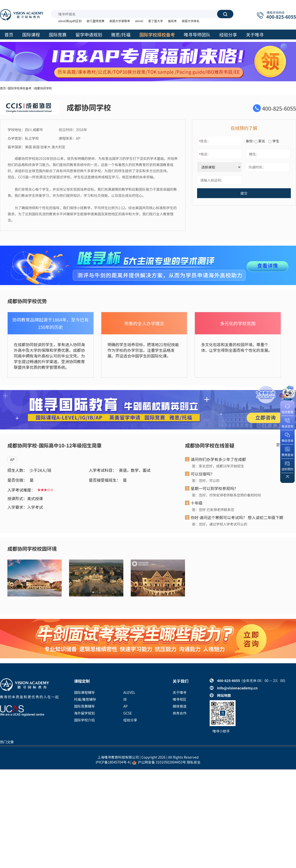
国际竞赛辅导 (84, 706)
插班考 (172, 21)
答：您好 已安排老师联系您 (213, 510)
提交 (244, 193)
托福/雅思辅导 (85, 699)
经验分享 (130, 720)
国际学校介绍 (84, 720)
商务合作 (180, 713)
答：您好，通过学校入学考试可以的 (220, 524)
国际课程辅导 (84, 692)
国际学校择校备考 (20, 88)
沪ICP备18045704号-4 (113, 762)
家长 (260, 141)
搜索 (225, 14)
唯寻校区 (180, 699)
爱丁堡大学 (155, 21)
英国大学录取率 (120, 21)
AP (12, 460)
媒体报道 (180, 706)
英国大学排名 (190, 21)
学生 (274, 141)
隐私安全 (194, 762)
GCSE (128, 713)
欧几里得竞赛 (95, 21)
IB (125, 699)
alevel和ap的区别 (70, 21)
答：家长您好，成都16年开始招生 (218, 466)
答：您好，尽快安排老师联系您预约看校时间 (226, 495)
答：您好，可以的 (206, 480)
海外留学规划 (84, 713)
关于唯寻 (180, 692)
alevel (139, 21)
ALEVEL (129, 692)
